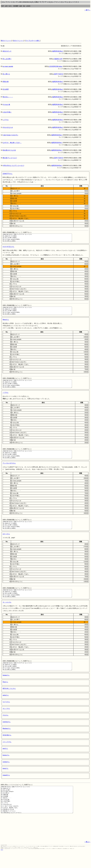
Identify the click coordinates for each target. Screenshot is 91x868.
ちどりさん (6, 713)
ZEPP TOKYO (58, 74)
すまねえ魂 (6, 104)
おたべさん (6, 542)
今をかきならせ (8, 127)
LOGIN (28, 6)
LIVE (6, 6)
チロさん (6, 727)
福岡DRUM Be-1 (58, 51)
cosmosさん (7, 733)
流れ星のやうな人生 (9, 150)
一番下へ (87, 10)
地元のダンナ (7, 51)
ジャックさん (7, 753)
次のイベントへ (18, 41)
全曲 (21, 6)
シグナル (6, 120)
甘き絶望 (6, 89)
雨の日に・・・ (8, 97)
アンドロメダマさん (9, 470)
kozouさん (6, 766)
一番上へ (87, 859)
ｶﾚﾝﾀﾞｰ (10, 6)
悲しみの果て (7, 59)
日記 (24, 6)
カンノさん (6, 720)
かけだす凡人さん (8, 248)
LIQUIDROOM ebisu (56, 66)
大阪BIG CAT (58, 59)
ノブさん (6, 397)
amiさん (5, 760)
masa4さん (6, 786)
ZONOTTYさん (8, 174)
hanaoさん (6, 687)
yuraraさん (6, 773)
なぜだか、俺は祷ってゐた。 (12, 143)
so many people (8, 66)
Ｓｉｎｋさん (7, 612)
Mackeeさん (7, 740)
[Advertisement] (45, 25)
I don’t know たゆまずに (10, 135)
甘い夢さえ (6, 74)
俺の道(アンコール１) (10, 158)
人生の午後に (7, 112)
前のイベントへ (6, 41)
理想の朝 (6, 82)
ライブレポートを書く (33, 41)
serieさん (6, 707)
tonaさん (6, 780)
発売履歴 (16, 6)
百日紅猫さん (7, 746)
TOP (3, 6)
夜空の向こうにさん (9, 700)
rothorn (2, 867)
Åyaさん (5, 693)
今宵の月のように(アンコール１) (13, 165)
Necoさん (6, 323)
